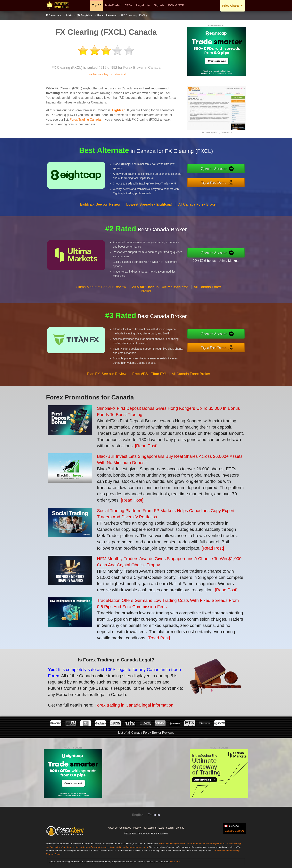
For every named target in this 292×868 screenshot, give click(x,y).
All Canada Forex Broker (197, 216)
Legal (161, 828)
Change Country (234, 831)
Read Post (175, 862)
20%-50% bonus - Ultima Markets (228, 259)
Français (154, 815)
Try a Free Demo (226, 181)
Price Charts (233, 6)
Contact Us (125, 828)
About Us (113, 828)
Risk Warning (150, 828)
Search (170, 828)
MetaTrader (113, 5)
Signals (159, 5)
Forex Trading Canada (85, 120)
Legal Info (143, 5)
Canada (54, 15)
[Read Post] (146, 446)
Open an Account (226, 170)
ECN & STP (176, 5)
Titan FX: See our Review (106, 385)
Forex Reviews (107, 15)
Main (69, 15)
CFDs (129, 5)
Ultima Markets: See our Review (101, 299)
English (85, 15)
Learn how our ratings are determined (106, 74)
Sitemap (180, 828)
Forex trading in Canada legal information (118, 700)
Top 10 (97, 5)
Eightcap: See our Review (100, 216)
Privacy (137, 828)
